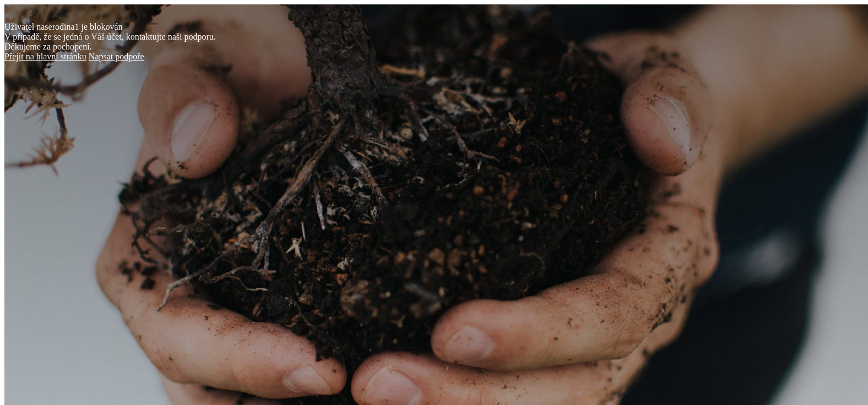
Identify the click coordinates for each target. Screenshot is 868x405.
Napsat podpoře (116, 56)
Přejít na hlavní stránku (45, 56)
